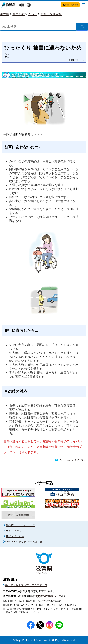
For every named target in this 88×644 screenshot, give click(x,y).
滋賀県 (5, 14)
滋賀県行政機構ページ (48, 596)
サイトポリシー (15, 536)
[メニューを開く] (83, 5)
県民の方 (19, 14)
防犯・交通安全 (51, 14)
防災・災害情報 (72, 5)
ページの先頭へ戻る (73, 460)
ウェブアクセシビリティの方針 (24, 542)
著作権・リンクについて (20, 525)
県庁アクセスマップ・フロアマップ (26, 585)
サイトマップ (14, 531)
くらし (33, 14)
